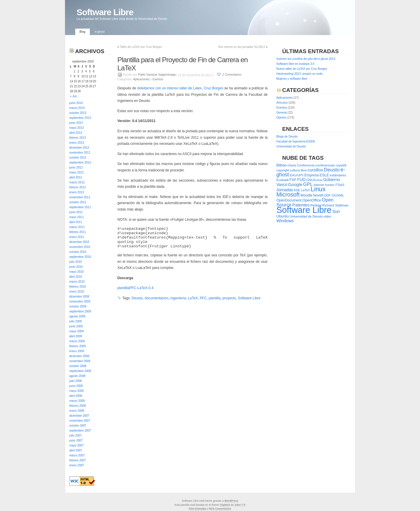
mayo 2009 (77, 331)
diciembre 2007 (79, 416)
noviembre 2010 (80, 247)
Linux (318, 189)
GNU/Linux (314, 180)
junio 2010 (76, 267)
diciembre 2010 (79, 242)
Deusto (137, 298)
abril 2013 (76, 133)
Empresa (311, 175)
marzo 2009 (77, 341)
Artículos (282, 103)
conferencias (325, 165)
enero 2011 (77, 237)
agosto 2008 (77, 376)
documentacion (156, 298)
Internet (319, 185)
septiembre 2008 (80, 371)
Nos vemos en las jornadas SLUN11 (242, 47)
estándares (338, 175)
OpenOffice (312, 200)
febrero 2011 (78, 232)
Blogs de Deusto (287, 137)
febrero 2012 (78, 187)
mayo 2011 (77, 217)
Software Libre (105, 12)
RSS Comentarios (220, 509)
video (327, 216)
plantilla (215, 298)
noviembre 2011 (80, 197)
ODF (328, 195)
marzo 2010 (77, 282)
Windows (285, 221)
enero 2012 (77, 192)
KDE (297, 190)
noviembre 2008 (80, 361)
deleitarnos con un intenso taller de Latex (170, 88)
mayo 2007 (77, 445)
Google (295, 184)
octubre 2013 (78, 113)
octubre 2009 (78, 306)
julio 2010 (76, 262)
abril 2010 (76, 277)
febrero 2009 (78, 346)
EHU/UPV (296, 175)
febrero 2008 (78, 406)
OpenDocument (289, 200)
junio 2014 (76, 103)
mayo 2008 (77, 391)
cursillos (315, 170)
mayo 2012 (77, 172)
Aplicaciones (141, 79)
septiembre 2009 (80, 311)
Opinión (281, 118)
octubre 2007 (78, 426)
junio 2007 (76, 440)
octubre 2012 (78, 158)
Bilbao (282, 165)
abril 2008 (76, 396)
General (282, 113)
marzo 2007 (77, 455)
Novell (318, 195)
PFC (203, 298)
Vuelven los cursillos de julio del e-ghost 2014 (306, 59)
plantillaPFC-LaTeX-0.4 (135, 288)
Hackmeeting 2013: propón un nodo (300, 74)
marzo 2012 (77, 182)
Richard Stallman (335, 205)
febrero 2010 (78, 287)
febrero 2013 (78, 138)
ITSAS (340, 185)
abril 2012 (76, 177)
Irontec (330, 185)
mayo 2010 (77, 272)
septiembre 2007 (80, 431)
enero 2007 (77, 465)
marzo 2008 (77, 401)
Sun (336, 211)
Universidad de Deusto (291, 146)
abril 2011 (76, 222)
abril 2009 (76, 336)
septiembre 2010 (80, 257)
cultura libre (298, 170)
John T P (240, 505)
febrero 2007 (78, 460)
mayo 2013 (77, 128)
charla (292, 165)
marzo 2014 (77, 108)
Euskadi (283, 180)
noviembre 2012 (80, 153)
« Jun (73, 96)
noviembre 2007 (80, 421)
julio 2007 (76, 436)
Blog (83, 32)
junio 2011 (76, 212)
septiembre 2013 (80, 118)
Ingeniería (178, 298)
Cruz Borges (213, 88)
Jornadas (285, 190)
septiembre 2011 (80, 207)
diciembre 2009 (79, 297)
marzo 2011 (77, 227)
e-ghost (100, 32)
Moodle (306, 195)
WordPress (231, 501)
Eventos (158, 79)
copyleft (341, 165)
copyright (283, 170)
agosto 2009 (77, 316)
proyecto (229, 298)
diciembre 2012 (79, 148)
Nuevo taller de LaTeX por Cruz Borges (302, 69)
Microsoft (288, 194)
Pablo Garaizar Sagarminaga (157, 75)
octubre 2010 (78, 252)
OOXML (338, 195)
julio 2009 (76, 321)
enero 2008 (77, 411)
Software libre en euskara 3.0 (295, 64)
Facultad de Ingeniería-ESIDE (296, 141)
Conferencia (306, 165)
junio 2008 (76, 386)
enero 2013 (77, 143)
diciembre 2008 (79, 356)
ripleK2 (226, 505)
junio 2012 (76, 167)
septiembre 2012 (80, 162)
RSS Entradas (197, 509)
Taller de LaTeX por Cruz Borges (141, 47)
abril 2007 (76, 450)
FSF (293, 180)
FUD (301, 180)
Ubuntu (283, 216)
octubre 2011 (78, 202)
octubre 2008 (78, 366)
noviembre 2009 (80, 301)
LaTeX (193, 298)
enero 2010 (77, 292)
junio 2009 (76, 326)
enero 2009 (77, 351)
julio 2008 (76, 381)
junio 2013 (76, 123)
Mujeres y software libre (292, 79)
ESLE (324, 175)
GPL (308, 184)
